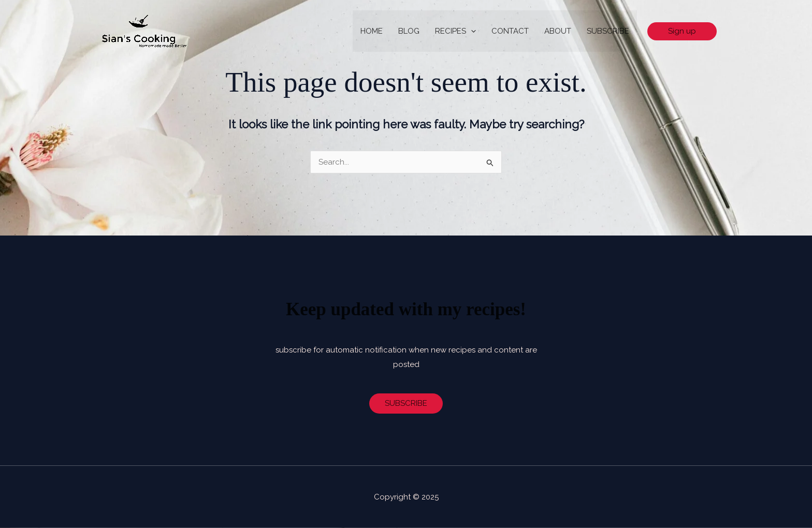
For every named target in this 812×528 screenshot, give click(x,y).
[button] (682, 31)
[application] (471, 31)
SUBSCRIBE (608, 31)
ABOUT (558, 31)
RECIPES (455, 31)
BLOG (409, 31)
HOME (372, 31)
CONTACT (510, 31)
